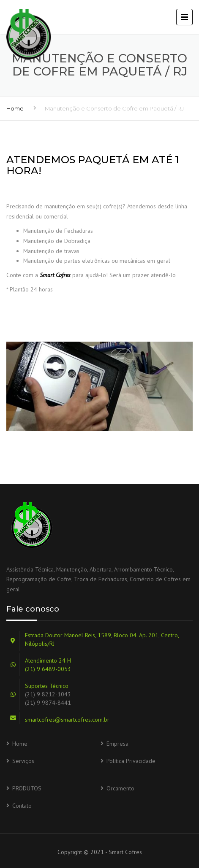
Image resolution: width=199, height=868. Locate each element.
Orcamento (120, 788)
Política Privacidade (131, 761)
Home (15, 108)
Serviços (23, 761)
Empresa (117, 744)
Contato (22, 806)
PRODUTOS (27, 788)
